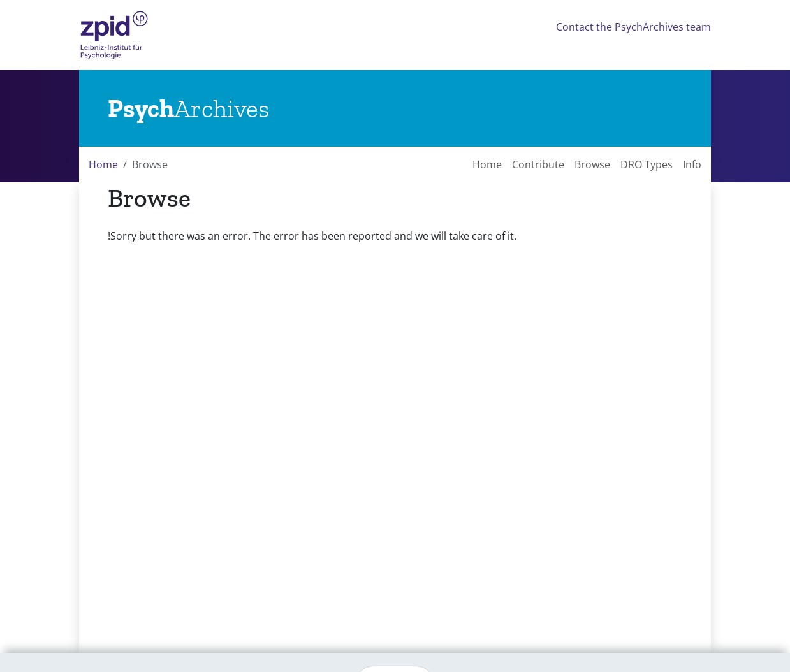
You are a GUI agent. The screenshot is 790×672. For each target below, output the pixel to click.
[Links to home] (188, 108)
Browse (592, 164)
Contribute (538, 164)
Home (103, 164)
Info (692, 164)
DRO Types (647, 164)
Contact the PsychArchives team (633, 27)
